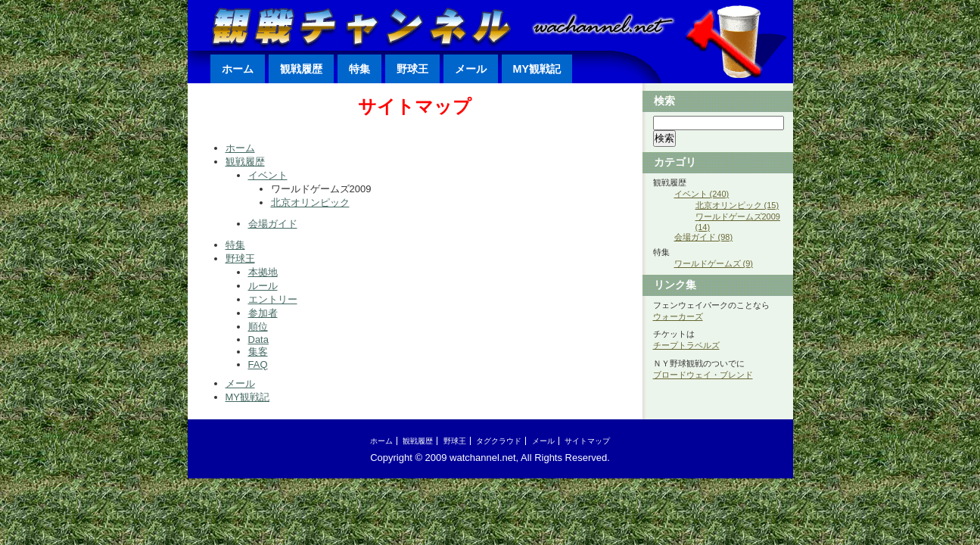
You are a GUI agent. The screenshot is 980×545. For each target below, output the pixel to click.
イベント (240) (702, 194)
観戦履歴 (301, 69)
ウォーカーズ (678, 316)
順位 (258, 327)
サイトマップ (587, 441)
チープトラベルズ (686, 345)
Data (258, 339)
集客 (258, 352)
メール (471, 69)
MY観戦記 (537, 69)
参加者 (263, 313)
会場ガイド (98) (704, 237)
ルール (263, 286)
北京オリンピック (310, 202)
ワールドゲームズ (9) (714, 263)
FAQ (258, 364)
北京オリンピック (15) (737, 205)
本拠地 (263, 272)
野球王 (412, 69)
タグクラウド (499, 441)
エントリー (273, 299)
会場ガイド (273, 224)
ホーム (238, 69)
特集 (359, 69)
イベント (268, 175)
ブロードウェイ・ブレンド (703, 375)
